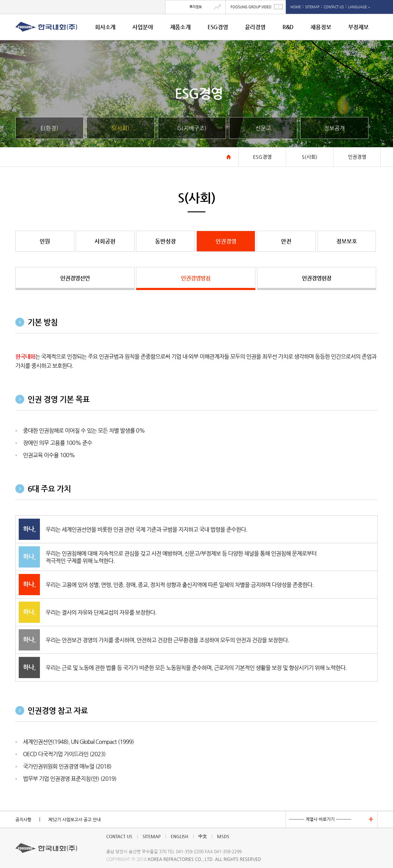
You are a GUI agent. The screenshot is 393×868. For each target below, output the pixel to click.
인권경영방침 (196, 278)
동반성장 (165, 241)
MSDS (223, 836)
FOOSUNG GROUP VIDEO (251, 7)
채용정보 (321, 27)
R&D (288, 27)
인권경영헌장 (317, 278)
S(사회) (121, 128)
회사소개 (105, 27)
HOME (296, 7)
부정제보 (358, 27)
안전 (286, 241)
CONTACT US (334, 7)
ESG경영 (218, 27)
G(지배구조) (192, 128)
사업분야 (143, 27)
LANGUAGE (359, 7)
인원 (45, 241)
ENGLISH (179, 836)
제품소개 (180, 27)
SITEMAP (312, 7)
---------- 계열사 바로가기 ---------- (320, 819)
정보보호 (347, 241)
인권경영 (226, 241)
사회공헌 (105, 241)
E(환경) (49, 128)
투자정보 (196, 7)
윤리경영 (255, 27)
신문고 (263, 128)
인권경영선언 (75, 278)
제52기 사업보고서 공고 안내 (74, 819)
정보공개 (334, 128)
